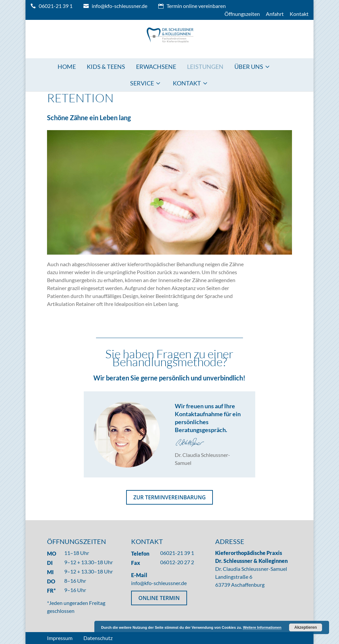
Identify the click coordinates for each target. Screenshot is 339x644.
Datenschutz (98, 638)
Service (142, 83)
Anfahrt (275, 14)
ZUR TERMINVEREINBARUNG (170, 497)
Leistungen (205, 67)
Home (67, 67)
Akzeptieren (306, 627)
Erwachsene (156, 67)
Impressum (60, 638)
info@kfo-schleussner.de (120, 6)
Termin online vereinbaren (196, 6)
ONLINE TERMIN (159, 598)
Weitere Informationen (262, 627)
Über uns (249, 67)
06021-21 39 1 (56, 6)
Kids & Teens (106, 67)
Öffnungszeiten (242, 14)
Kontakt (299, 14)
